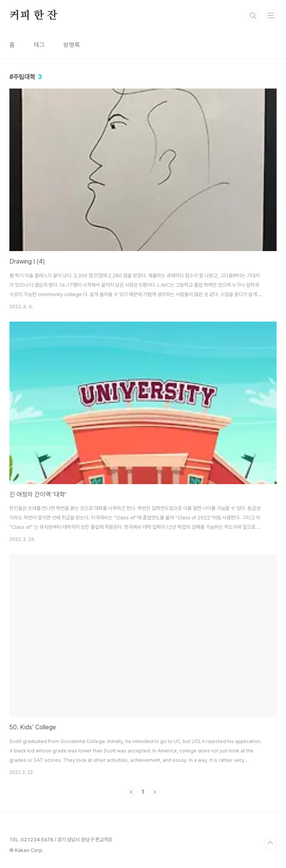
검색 (253, 16)
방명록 (72, 45)
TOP (270, 843)
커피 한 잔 (33, 16)
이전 (132, 792)
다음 (154, 792)
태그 (39, 45)
